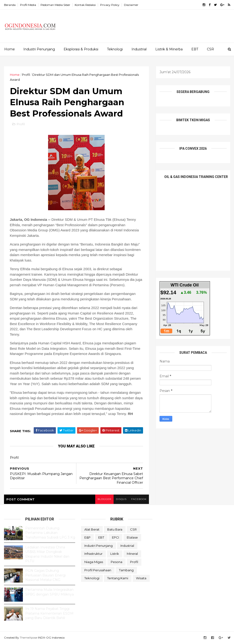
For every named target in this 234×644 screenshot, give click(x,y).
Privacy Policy (110, 5)
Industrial (139, 49)
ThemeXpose (29, 638)
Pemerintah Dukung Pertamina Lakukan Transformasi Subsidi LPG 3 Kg (50, 533)
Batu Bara (115, 529)
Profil (26, 75)
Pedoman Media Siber (55, 5)
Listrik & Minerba (169, 49)
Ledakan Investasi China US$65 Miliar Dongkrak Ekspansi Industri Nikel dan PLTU (47, 554)
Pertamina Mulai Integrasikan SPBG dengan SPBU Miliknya (49, 592)
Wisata (141, 578)
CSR (210, 49)
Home (10, 49)
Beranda (10, 5)
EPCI (115, 537)
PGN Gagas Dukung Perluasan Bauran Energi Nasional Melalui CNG (45, 575)
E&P (87, 537)
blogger (104, 499)
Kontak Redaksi (85, 5)
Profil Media (28, 5)
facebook (139, 499)
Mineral (132, 554)
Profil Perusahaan (98, 570)
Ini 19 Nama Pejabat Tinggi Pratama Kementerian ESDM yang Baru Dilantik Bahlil (49, 613)
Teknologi (115, 49)
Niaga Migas (94, 562)
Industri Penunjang (39, 49)
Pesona (117, 562)
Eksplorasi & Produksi (81, 49)
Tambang (126, 570)
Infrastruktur (93, 554)
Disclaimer (131, 5)
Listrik (115, 554)
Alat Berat (92, 529)
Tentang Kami (118, 578)
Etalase (132, 537)
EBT (195, 49)
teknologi (92, 578)
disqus (121, 499)
